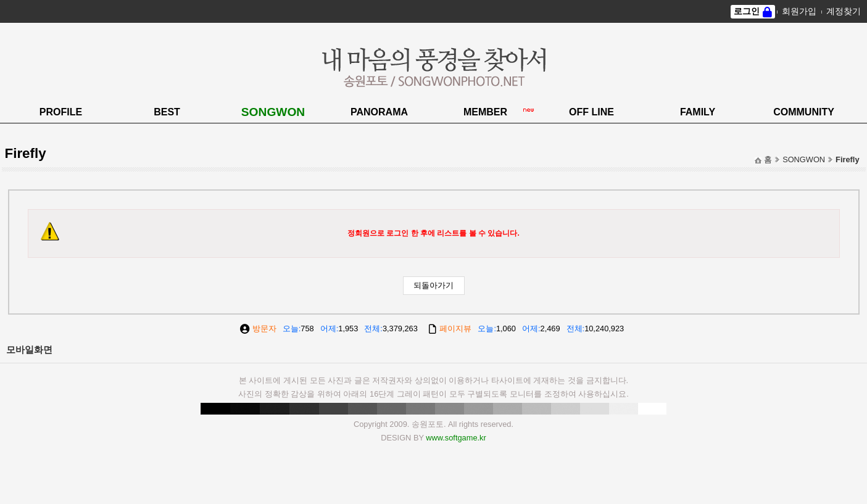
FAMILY (698, 112)
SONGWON (273, 112)
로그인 (747, 11)
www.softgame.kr (456, 438)
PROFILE (61, 112)
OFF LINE (591, 112)
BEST (167, 112)
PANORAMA (379, 112)
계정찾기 (844, 11)
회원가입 (799, 11)
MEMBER (485, 112)
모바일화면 (29, 349)
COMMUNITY (804, 112)
